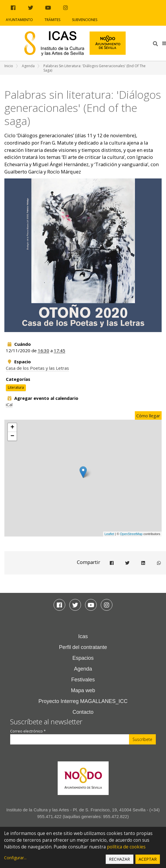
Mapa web (83, 690)
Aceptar (148, 859)
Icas (83, 636)
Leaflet (109, 534)
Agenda (28, 66)
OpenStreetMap (131, 534)
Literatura (16, 387)
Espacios (83, 658)
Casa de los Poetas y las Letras (37, 368)
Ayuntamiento (19, 20)
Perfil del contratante (83, 647)
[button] (164, 43)
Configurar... (15, 858)
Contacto (83, 712)
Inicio (9, 66)
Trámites (52, 20)
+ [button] (12, 428)
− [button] (12, 436)
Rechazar (119, 859)
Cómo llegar (148, 416)
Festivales (83, 680)
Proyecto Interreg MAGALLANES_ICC (83, 701)
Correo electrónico (28, 731)
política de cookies (126, 847)
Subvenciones (85, 20)
